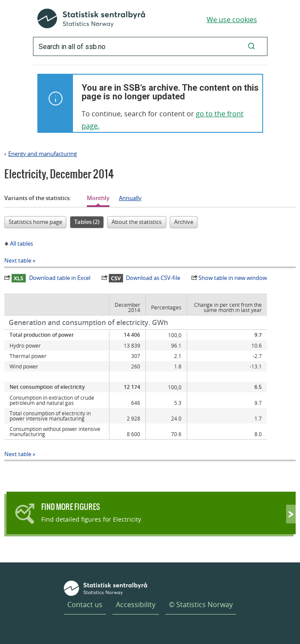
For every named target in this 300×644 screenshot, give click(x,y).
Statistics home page (35, 222)
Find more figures (71, 507)
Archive (184, 222)
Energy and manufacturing (43, 154)
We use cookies (232, 20)
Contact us (85, 605)
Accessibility (136, 605)
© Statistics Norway (201, 605)
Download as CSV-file (145, 278)
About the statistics (137, 222)
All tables (21, 243)
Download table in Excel (51, 278)
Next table (18, 260)
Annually (130, 198)
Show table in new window (233, 278)
